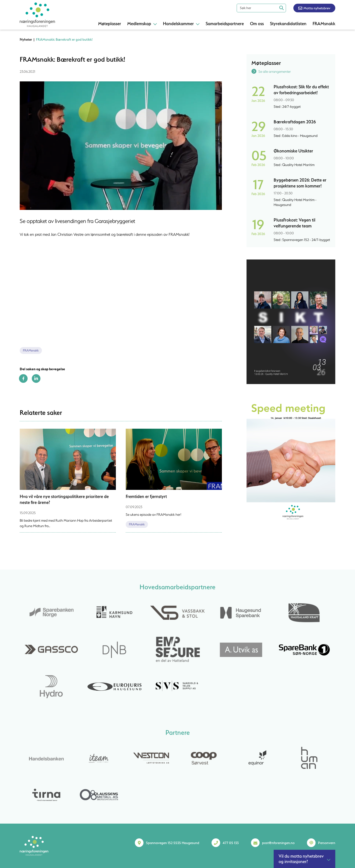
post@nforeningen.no (278, 843)
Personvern (327, 843)
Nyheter (26, 39)
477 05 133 (231, 843)
